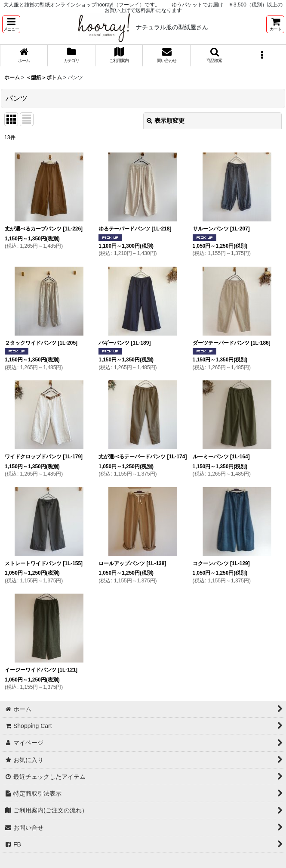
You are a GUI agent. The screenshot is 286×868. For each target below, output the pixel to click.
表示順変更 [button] (166, 121)
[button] (11, 24)
